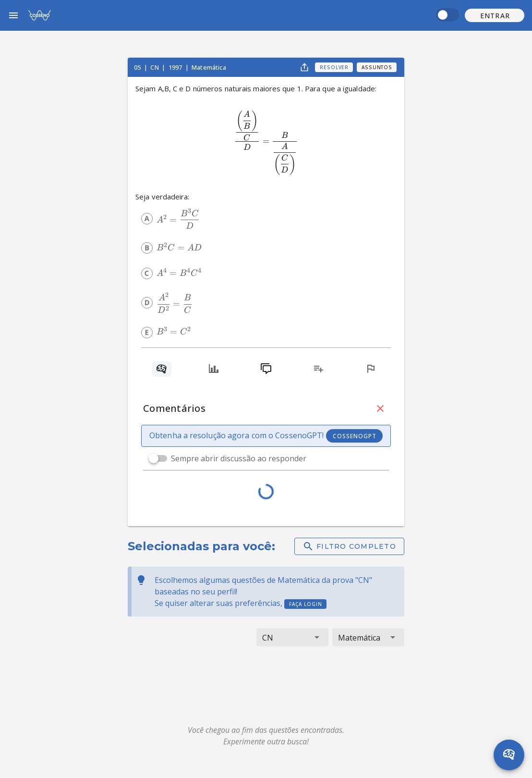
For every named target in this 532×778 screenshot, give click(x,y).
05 (138, 67)
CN (155, 67)
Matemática (209, 67)
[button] (495, 15)
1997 (176, 67)
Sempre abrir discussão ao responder (239, 458)
